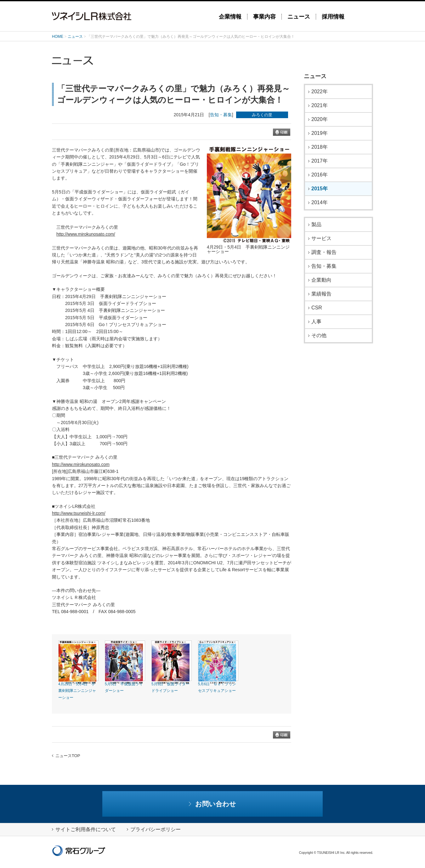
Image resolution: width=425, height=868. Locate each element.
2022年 (320, 92)
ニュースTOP (66, 756)
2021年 (320, 106)
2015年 (320, 189)
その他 (319, 336)
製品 (316, 225)
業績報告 (321, 294)
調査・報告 (324, 252)
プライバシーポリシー (154, 829)
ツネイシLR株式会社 (131, 16)
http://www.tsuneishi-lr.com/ (79, 513)
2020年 (320, 119)
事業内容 (264, 17)
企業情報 (230, 17)
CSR (317, 308)
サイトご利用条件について (84, 829)
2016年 (320, 175)
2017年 (320, 161)
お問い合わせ (213, 804)
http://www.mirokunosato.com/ (86, 234)
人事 (316, 322)
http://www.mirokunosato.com (81, 464)
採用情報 (333, 17)
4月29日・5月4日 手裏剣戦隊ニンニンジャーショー (77, 691)
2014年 (320, 203)
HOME (58, 37)
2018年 (320, 147)
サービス (321, 239)
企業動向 (321, 280)
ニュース (299, 17)
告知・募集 (221, 115)
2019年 (320, 133)
